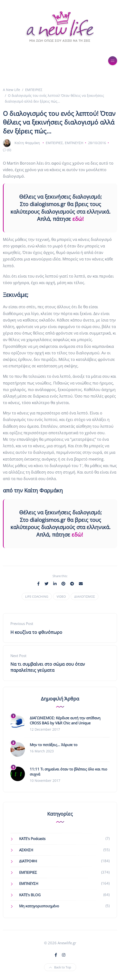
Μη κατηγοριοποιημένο (39, 906)
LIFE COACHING (37, 596)
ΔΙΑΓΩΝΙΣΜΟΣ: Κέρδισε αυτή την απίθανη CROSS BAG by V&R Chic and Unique (65, 720)
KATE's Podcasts (32, 839)
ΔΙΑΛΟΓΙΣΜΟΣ (85, 596)
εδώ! (78, 219)
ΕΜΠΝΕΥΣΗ (74, 143)
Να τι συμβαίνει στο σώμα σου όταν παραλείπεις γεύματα (48, 667)
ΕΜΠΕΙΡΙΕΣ (54, 143)
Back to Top (60, 967)
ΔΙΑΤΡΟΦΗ (28, 861)
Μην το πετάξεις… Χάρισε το (54, 745)
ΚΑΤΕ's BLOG (30, 895)
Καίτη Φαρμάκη (27, 143)
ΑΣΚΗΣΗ (26, 850)
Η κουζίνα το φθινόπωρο (36, 632)
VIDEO (61, 596)
